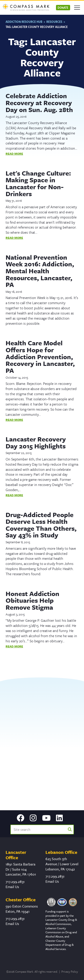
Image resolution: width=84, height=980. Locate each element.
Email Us (12, 887)
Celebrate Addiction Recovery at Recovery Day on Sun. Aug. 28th (39, 103)
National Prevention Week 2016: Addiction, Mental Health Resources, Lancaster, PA (40, 271)
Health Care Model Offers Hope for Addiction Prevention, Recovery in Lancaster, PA (40, 356)
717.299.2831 (15, 882)
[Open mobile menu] (77, 8)
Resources (54, 22)
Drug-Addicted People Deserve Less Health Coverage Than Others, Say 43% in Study (41, 525)
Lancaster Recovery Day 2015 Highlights (36, 442)
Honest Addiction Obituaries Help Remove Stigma (32, 600)
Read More (14, 154)
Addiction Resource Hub (24, 22)
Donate (63, 7)
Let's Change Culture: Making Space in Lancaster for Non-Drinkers (38, 183)
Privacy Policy (70, 972)
